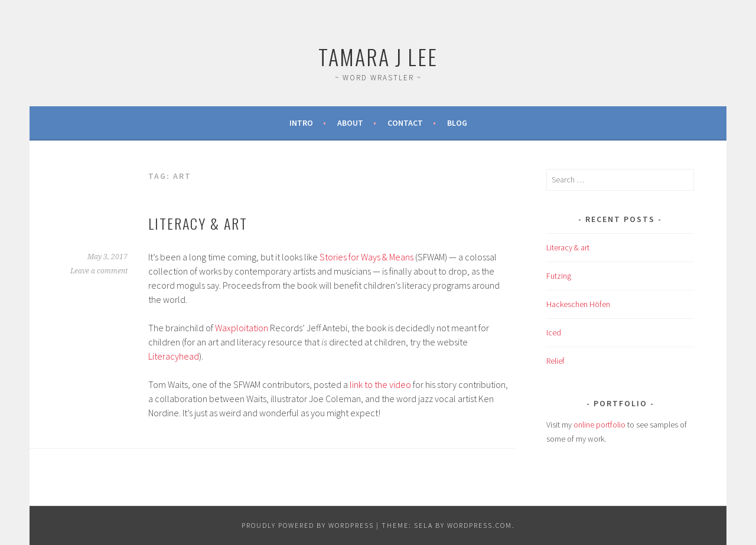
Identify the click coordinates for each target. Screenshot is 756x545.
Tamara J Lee (378, 56)
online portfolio (600, 425)
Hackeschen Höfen (578, 304)
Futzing (559, 276)
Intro (301, 123)
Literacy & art (198, 223)
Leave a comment (99, 271)
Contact (405, 123)
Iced (554, 332)
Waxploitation (242, 328)
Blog (457, 123)
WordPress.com (480, 525)
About (350, 123)
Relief (555, 361)
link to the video (380, 384)
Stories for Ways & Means (366, 257)
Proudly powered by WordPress (308, 525)
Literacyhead (174, 356)
